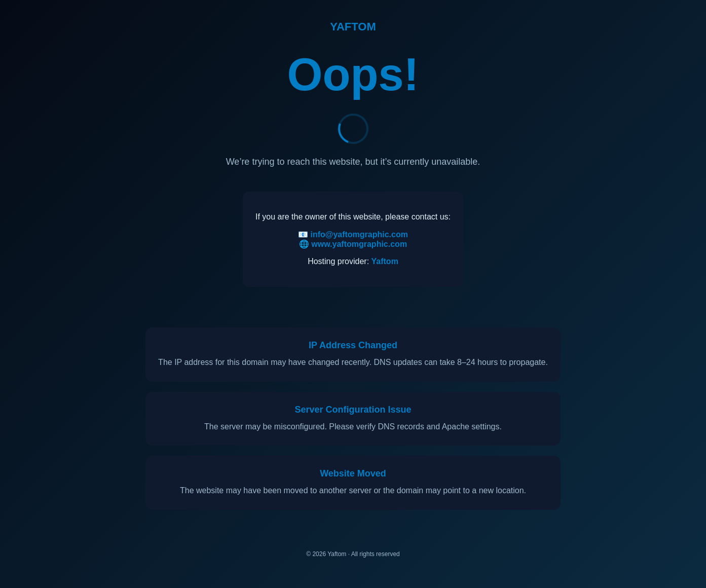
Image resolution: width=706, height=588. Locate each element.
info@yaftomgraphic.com (359, 234)
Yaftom (385, 261)
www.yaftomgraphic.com (359, 244)
